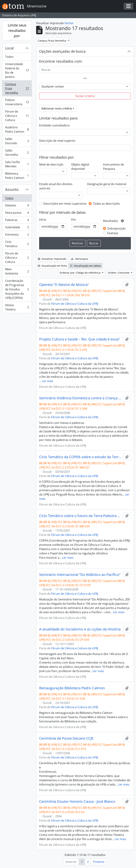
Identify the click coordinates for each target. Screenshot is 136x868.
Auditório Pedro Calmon (17, 129)
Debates (17, 206)
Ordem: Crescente (119, 273)
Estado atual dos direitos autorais (56, 186)
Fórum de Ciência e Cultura (17, 116)
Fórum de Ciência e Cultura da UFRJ (75, 304)
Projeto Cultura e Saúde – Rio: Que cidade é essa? (79, 339)
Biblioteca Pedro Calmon (17, 176)
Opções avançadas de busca (62, 51)
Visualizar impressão (52, 259)
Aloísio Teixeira (17, 307)
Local (9, 48)
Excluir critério (85, 96)
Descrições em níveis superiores (65, 204)
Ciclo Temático (17, 244)
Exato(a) (113, 233)
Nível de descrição (51, 164)
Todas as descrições (106, 204)
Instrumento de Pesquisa (114, 167)
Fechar (69, 23)
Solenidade (17, 228)
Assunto (12, 189)
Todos (9, 57)
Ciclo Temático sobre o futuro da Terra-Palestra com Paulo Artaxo (80, 516)
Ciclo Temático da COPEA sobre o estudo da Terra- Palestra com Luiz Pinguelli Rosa (80, 457)
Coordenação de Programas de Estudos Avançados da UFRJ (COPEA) (17, 289)
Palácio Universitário (17, 102)
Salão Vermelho (17, 153)
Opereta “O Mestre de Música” (64, 285)
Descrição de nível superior (57, 141)
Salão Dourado (17, 141)
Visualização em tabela (85, 266)
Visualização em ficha (52, 266)
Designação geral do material (107, 184)
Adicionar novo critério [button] (57, 108)
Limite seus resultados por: (17, 30)
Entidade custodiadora (54, 125)
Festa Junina (17, 213)
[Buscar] (85, 70)
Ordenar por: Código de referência (80, 273)
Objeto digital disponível (80, 167)
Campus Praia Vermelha (17, 88)
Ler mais (48, 381)
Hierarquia (79, 259)
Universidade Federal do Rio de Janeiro (17, 70)
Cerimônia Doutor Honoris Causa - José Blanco (77, 802)
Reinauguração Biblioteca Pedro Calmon (72, 688)
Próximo (99, 862)
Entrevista (17, 235)
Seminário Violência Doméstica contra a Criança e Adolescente (80, 398)
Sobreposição (117, 228)
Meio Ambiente (17, 271)
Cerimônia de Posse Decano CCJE (66, 738)
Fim (74, 220)
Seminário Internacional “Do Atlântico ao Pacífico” (80, 575)
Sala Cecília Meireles (17, 164)
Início (43, 220)
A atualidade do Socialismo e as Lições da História (80, 629)
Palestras (17, 221)
